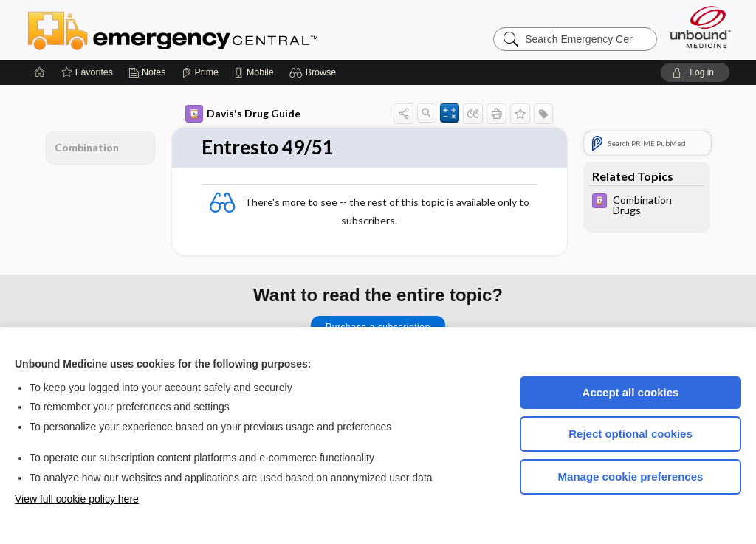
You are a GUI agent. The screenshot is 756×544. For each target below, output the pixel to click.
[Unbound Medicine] (701, 27)
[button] (315, 72)
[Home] (40, 72)
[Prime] (200, 72)
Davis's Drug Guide (243, 114)
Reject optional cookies (630, 434)
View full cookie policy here (77, 499)
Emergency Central (211, 30)
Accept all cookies (631, 392)
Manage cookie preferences (631, 476)
